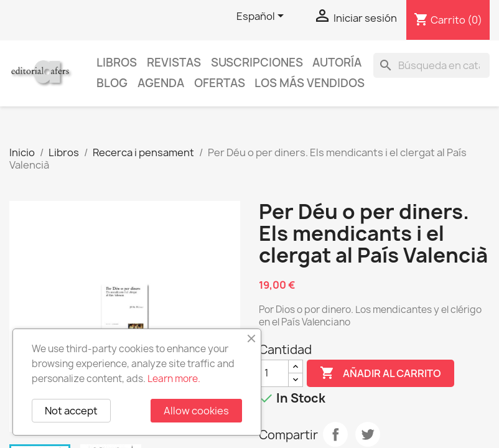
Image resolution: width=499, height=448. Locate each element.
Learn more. (174, 379)
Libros (117, 63)
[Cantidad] (274, 373)
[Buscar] (431, 65)
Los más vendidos (310, 83)
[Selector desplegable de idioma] (262, 17)
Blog (112, 83)
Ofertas (220, 83)
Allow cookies (196, 411)
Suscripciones (257, 63)
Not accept (71, 411)
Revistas (174, 63)
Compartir (335, 434)
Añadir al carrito (380, 373)
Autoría (337, 63)
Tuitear (368, 434)
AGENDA (161, 83)
